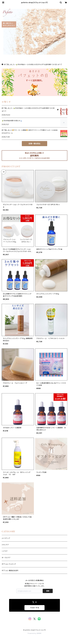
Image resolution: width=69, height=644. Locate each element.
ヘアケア (5, 551)
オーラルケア (6, 558)
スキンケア (5, 545)
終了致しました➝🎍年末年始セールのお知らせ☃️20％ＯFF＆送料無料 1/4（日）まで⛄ (32, 64)
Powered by (34, 633)
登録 (48, 591)
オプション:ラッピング (9, 564)
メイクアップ (6, 538)
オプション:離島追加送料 (10, 570)
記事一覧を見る (34, 144)
